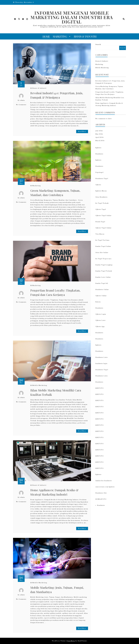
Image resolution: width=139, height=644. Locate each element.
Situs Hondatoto (101, 197)
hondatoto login (101, 364)
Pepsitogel (99, 172)
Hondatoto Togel (102, 179)
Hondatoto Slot (101, 493)
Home (46, 36)
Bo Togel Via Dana (102, 240)
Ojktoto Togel (101, 209)
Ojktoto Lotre (101, 320)
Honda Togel (100, 222)
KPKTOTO (100, 388)
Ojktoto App (100, 327)
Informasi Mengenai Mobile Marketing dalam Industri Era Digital (72, 17)
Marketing (60, 36)
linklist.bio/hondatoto (104, 481)
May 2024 (99, 134)
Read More (82, 131)
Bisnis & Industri (85, 36)
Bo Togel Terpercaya (103, 259)
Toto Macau (100, 234)
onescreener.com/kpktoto (105, 487)
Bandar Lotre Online (103, 277)
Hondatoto (99, 154)
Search (98, 44)
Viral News (71, 641)
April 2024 (99, 137)
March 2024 (100, 141)
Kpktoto (98, 148)
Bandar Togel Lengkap (104, 265)
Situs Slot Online (102, 253)
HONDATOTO (101, 499)
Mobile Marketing (40, 385)
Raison (98, 302)
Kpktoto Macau (101, 191)
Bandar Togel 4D (102, 283)
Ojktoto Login (101, 314)
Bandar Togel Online (103, 246)
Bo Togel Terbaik (102, 203)
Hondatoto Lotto (102, 357)
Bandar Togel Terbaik (104, 271)
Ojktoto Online (101, 296)
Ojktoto (98, 185)
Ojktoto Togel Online (103, 216)
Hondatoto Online (102, 290)
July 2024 (99, 131)
